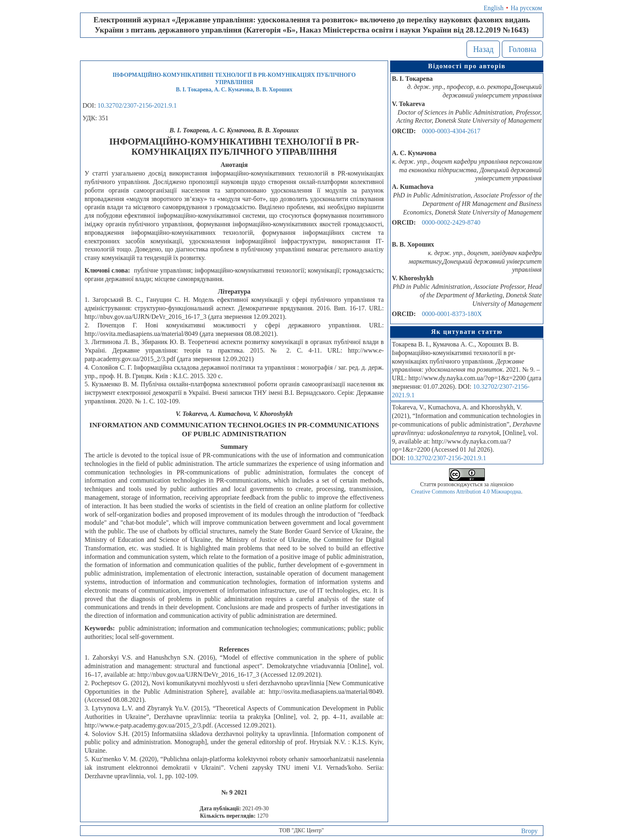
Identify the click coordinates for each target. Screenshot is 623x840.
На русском (526, 8)
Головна (522, 49)
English (494, 8)
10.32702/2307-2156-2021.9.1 (137, 105)
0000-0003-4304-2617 (451, 131)
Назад (483, 49)
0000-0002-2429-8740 (451, 222)
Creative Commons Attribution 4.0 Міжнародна (466, 492)
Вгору (529, 831)
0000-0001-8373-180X (452, 314)
